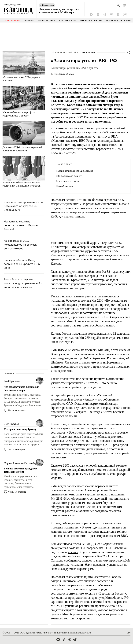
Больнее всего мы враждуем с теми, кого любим (21, 470)
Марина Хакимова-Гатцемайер (20, 463)
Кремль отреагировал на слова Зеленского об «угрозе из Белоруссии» (24, 206)
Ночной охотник (65, 186)
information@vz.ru (81, 633)
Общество (89, 52)
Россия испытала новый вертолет (74, 171)
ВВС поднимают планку (69, 176)
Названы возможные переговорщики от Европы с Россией (22, 225)
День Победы (12, 20)
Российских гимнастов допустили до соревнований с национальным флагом (23, 283)
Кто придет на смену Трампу (20, 429)
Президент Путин (91, 20)
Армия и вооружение (119, 20)
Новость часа (48, 5)
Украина (29, 20)
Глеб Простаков (12, 381)
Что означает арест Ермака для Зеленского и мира (22, 388)
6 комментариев (17, 492)
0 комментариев (17, 410)
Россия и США (68, 20)
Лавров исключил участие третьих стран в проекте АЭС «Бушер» (59, 11)
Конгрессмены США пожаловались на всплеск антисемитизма (20, 245)
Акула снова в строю (67, 181)
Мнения (9, 373)
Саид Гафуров (11, 424)
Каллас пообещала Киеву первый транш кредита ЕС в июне (22, 264)
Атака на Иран (47, 20)
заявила (73, 552)
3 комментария (17, 449)
